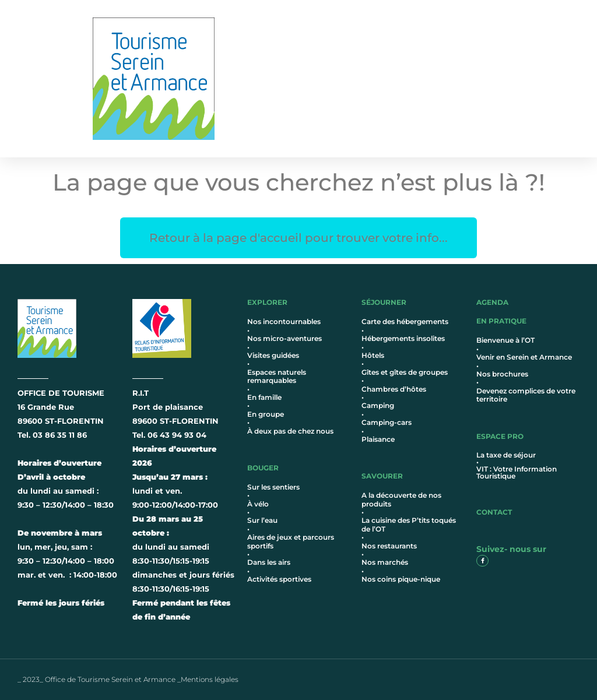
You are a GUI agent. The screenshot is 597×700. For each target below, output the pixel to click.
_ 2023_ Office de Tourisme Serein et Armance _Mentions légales (128, 679)
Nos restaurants (389, 546)
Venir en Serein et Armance (524, 357)
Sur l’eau (262, 520)
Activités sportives (279, 579)
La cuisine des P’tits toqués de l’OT (409, 524)
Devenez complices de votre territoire (526, 395)
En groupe (266, 414)
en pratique (501, 321)
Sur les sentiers (273, 487)
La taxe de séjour (506, 455)
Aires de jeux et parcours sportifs (291, 541)
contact (494, 512)
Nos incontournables (284, 321)
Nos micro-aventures (285, 338)
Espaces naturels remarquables (277, 376)
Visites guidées (273, 355)
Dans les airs (269, 562)
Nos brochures (502, 374)
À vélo (258, 504)
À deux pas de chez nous (290, 431)
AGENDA (492, 302)
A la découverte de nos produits (401, 499)
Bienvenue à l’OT (505, 340)
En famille (264, 397)
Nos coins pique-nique (401, 579)
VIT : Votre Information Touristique (517, 472)
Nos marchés (385, 562)
